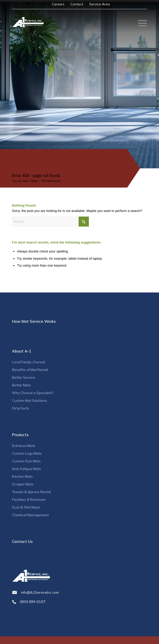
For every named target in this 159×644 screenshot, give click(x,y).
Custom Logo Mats (27, 453)
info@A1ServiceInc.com (80, 593)
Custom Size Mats (26, 461)
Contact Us (22, 541)
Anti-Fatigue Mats (27, 469)
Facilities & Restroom (29, 500)
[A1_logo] (28, 22)
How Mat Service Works (34, 321)
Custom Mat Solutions (30, 401)
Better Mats (22, 385)
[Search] (50, 222)
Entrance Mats (24, 446)
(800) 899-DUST (80, 602)
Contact (77, 4)
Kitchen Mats (22, 476)
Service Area (99, 4)
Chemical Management (30, 515)
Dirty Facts (21, 408)
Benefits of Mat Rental (30, 370)
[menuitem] (58, 4)
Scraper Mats (23, 484)
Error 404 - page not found (36, 176)
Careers (58, 4)
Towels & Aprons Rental (31, 492)
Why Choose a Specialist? (33, 393)
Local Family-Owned (28, 362)
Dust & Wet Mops (26, 507)
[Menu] (140, 23)
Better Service (24, 377)
